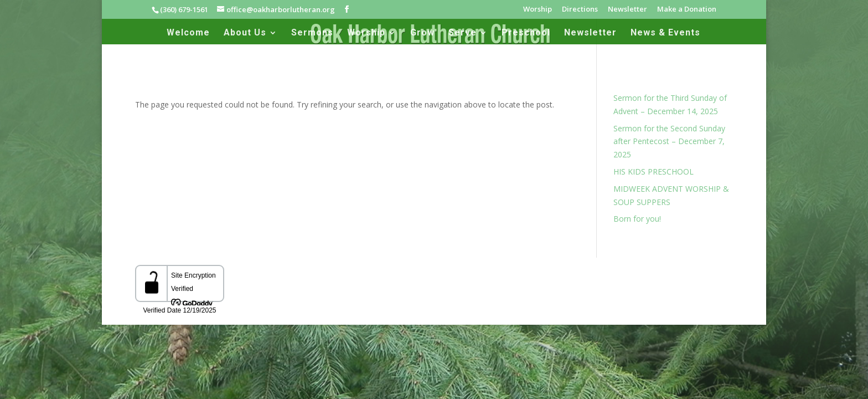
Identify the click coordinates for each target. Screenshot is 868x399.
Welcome (188, 33)
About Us (245, 33)
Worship (538, 10)
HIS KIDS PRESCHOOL (653, 172)
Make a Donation (687, 10)
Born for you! (637, 219)
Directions (580, 10)
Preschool (526, 33)
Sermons (312, 33)
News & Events (665, 33)
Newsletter (627, 10)
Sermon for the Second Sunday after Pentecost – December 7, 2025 (669, 142)
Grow (422, 33)
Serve (463, 33)
